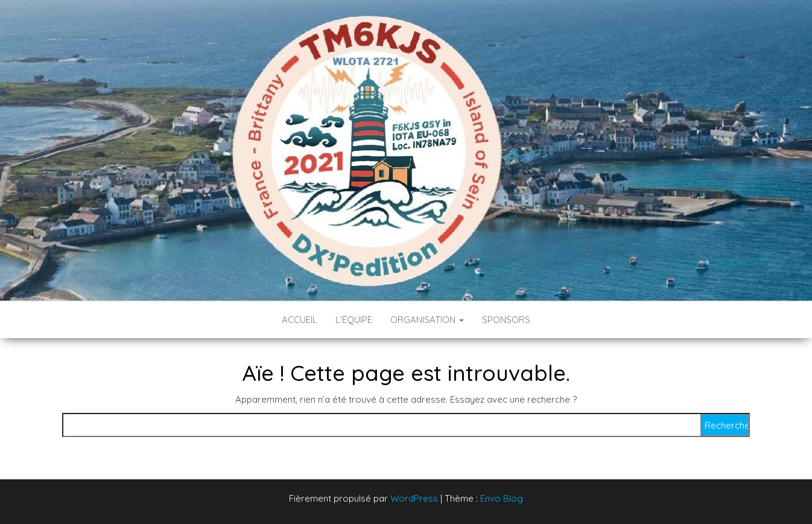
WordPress (414, 498)
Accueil (300, 320)
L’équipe (354, 320)
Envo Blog (502, 498)
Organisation (427, 320)
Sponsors (506, 320)
